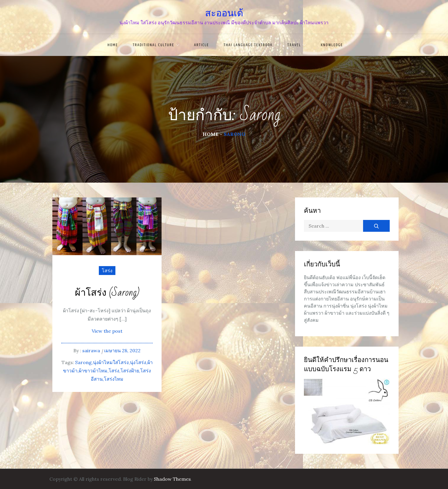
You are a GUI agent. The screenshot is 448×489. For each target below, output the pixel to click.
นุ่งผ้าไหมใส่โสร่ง (111, 362)
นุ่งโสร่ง (138, 362)
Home (113, 45)
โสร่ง (107, 271)
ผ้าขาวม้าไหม (93, 371)
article (202, 45)
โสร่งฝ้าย (130, 371)
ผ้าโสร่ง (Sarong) (107, 293)
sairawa (91, 350)
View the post (107, 331)
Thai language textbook (248, 45)
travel (297, 45)
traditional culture (156, 45)
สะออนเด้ (224, 13)
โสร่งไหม (114, 379)
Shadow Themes (172, 479)
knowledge (334, 45)
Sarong (83, 362)
